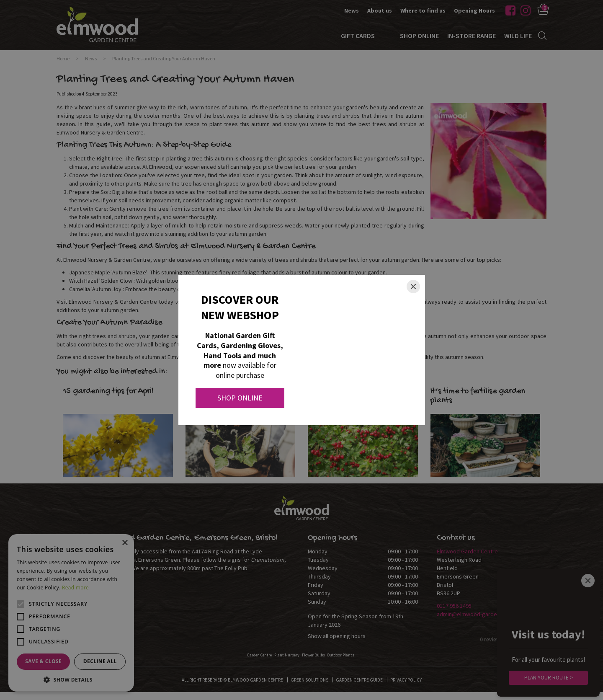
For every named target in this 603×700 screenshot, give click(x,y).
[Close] (413, 287)
